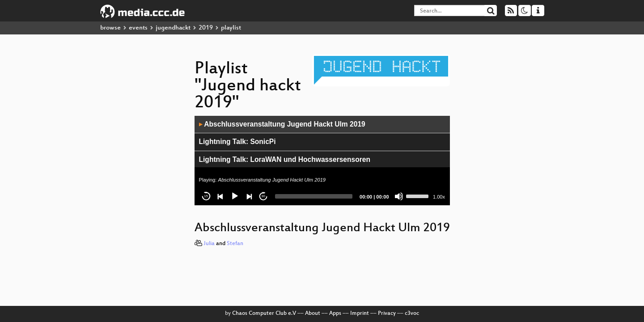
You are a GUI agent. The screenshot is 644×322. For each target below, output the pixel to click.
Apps (335, 314)
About (313, 314)
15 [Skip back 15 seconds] (206, 196)
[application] (322, 161)
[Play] (235, 196)
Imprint (360, 314)
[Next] (249, 196)
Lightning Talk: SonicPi (237, 142)
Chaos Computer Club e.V (264, 314)
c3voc (412, 314)
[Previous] (220, 196)
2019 (206, 28)
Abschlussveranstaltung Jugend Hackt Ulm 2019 (282, 124)
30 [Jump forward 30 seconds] (263, 196)
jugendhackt (173, 28)
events (138, 28)
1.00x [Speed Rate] (439, 197)
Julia (209, 244)
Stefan (235, 244)
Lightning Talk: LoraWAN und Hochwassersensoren (285, 159)
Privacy (387, 314)
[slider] (314, 196)
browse (110, 28)
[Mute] (399, 196)
